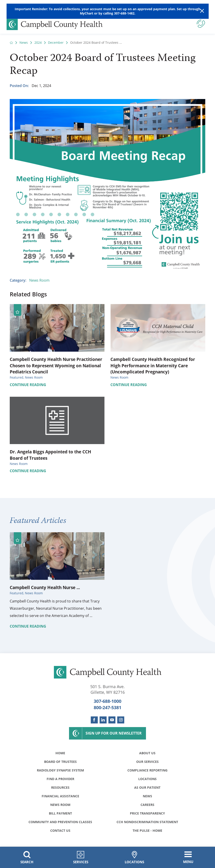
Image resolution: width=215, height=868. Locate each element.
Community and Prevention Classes (60, 822)
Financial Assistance (60, 796)
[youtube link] (112, 720)
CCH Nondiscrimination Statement (147, 822)
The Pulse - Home (147, 831)
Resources (60, 787)
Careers (147, 805)
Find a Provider (60, 779)
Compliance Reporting (147, 770)
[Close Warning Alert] (202, 11)
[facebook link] (94, 720)
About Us (147, 753)
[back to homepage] (11, 43)
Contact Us (60, 831)
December (56, 43)
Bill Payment (60, 813)
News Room (39, 280)
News (24, 43)
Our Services (147, 762)
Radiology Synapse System (60, 770)
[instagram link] (121, 720)
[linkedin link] (103, 720)
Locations (147, 779)
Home (60, 753)
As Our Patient (147, 787)
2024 (38, 43)
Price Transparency (147, 813)
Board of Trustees (60, 762)
